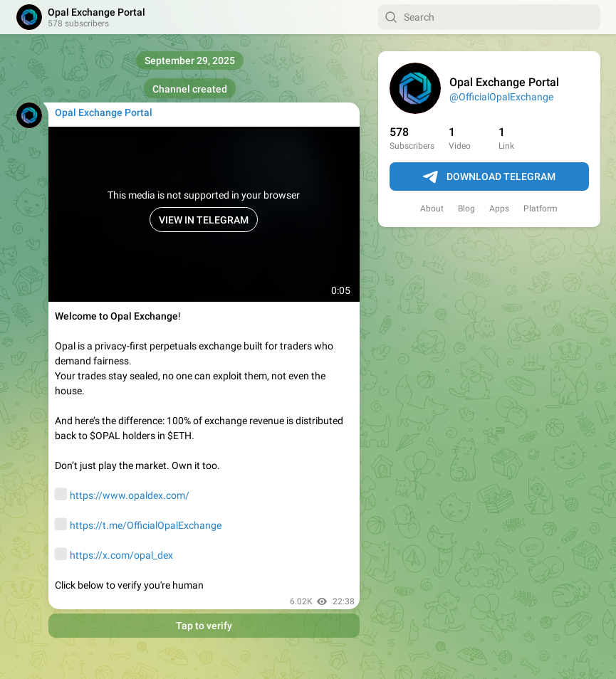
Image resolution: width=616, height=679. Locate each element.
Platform (541, 209)
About (432, 209)
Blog (466, 209)
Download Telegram (489, 177)
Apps (499, 209)
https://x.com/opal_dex (121, 555)
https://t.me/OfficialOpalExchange (146, 525)
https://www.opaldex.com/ (130, 495)
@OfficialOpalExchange (501, 97)
